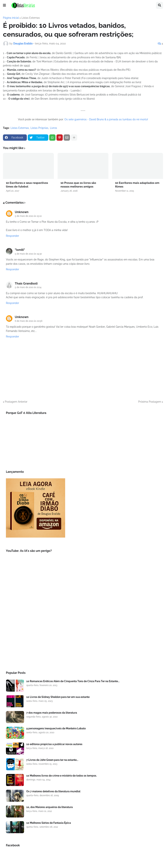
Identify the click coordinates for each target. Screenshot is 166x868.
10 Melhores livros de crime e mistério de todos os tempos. (62, 776)
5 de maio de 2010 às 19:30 (28, 254)
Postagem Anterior (16, 402)
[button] (4, 5)
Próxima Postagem (150, 402)
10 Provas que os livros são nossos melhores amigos (78, 185)
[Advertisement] (83, 635)
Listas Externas (31, 18)
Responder (12, 236)
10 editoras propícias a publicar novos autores (54, 744)
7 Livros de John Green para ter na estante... (52, 760)
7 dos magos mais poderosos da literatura (52, 713)
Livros (53, 128)
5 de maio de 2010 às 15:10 (28, 216)
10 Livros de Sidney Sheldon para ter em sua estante (58, 697)
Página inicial (11, 18)
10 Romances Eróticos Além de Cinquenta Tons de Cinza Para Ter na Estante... (73, 681)
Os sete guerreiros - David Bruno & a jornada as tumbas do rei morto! (106, 119)
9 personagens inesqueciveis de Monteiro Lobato (56, 728)
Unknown (22, 212)
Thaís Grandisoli (26, 284)
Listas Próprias (39, 128)
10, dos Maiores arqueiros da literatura (50, 807)
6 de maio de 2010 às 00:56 (29, 321)
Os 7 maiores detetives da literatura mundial (53, 791)
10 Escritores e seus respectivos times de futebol (27, 185)
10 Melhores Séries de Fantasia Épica (49, 823)
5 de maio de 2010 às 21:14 (28, 287)
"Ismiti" (20, 250)
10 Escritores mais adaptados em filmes (137, 185)
